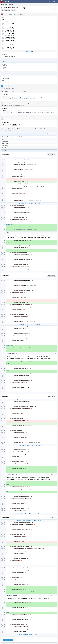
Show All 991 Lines (29, 158)
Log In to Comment (8, 640)
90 (4, 125)
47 (4, 97)
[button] (57, 2)
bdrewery (6, 69)
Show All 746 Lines (29, 272)
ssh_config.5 (6, 145)
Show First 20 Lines (21, 158)
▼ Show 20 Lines (38, 158)
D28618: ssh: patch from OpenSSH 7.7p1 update (28, 117)
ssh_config (6, 143)
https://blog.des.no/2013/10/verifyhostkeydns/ (25, 99)
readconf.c (5, 142)
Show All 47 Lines (29, 204)
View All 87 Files (29, 51)
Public (14, 10)
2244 (4, 111)
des (5, 67)
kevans (6, 66)
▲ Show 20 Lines (21, 204)
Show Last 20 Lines (37, 272)
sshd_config (6, 147)
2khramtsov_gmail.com (10, 56)
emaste (11, 14)
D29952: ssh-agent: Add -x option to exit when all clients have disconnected (33, 129)
